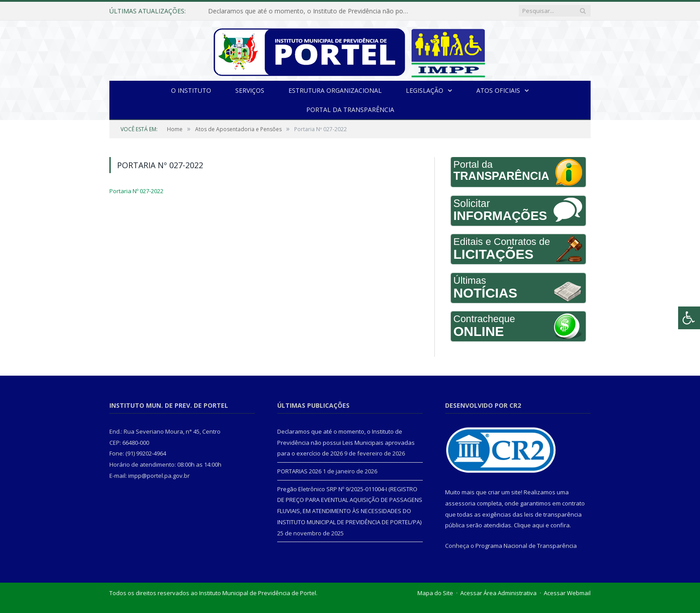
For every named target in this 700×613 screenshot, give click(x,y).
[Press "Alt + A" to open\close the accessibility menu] (689, 318)
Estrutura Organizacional (335, 90)
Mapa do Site (435, 593)
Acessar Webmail (567, 593)
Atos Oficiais (498, 90)
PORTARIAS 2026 (299, 471)
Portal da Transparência (350, 110)
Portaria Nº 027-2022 (136, 191)
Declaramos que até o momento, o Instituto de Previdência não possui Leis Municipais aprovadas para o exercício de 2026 (311, 11)
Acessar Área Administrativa (498, 593)
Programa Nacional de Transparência (526, 546)
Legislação (425, 90)
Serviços (250, 90)
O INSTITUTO (191, 90)
